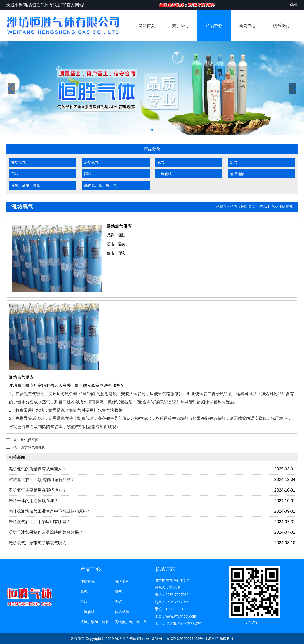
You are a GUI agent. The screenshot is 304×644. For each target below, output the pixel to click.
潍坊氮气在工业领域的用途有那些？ (42, 480)
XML (294, 5)
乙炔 (15, 174)
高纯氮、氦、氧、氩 (100, 185)
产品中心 (214, 26)
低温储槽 (237, 174)
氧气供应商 (30, 440)
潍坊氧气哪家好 (33, 447)
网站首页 (147, 26)
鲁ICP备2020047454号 (184, 639)
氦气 (234, 162)
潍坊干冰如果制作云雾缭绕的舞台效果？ (46, 532)
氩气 (161, 162)
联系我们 (281, 26)
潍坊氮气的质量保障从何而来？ (38, 469)
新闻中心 (247, 26)
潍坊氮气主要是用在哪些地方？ (38, 490)
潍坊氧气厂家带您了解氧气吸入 (38, 543)
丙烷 (88, 174)
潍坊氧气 (19, 162)
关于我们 (180, 26)
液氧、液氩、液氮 (26, 185)
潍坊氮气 (91, 162)
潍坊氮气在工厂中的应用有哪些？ (40, 522)
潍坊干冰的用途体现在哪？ (33, 501)
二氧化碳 (164, 174)
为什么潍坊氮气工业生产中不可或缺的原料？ (50, 511)
